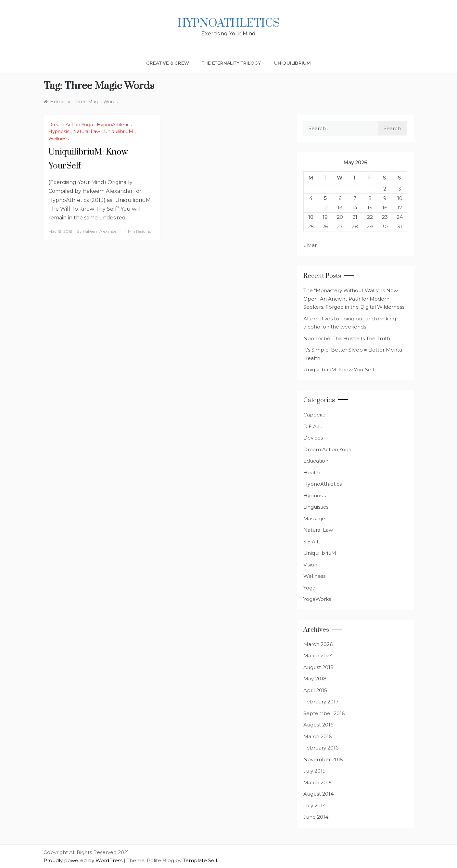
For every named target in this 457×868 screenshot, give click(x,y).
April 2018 (315, 690)
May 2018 (315, 679)
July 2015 (314, 771)
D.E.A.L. (313, 426)
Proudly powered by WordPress (84, 860)
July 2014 (315, 806)
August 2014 (318, 794)
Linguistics (316, 507)
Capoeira (314, 415)
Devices (313, 438)
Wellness (58, 139)
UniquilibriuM (292, 63)
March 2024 (318, 656)
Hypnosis (59, 131)
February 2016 (321, 748)
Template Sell (200, 860)
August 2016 (318, 725)
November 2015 (323, 759)
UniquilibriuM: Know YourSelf (339, 370)
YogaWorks (317, 599)
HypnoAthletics (228, 23)
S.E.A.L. (312, 542)
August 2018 (318, 667)
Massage (314, 519)
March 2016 (317, 736)
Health (312, 472)
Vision (310, 565)
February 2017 (321, 702)
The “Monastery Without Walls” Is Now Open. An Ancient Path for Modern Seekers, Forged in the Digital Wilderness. (354, 299)
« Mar (310, 245)
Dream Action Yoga (71, 125)
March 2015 (317, 782)
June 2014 (316, 817)
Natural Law (87, 131)
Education (316, 461)
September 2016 (324, 713)
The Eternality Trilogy (231, 63)
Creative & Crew (167, 63)
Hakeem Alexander (100, 231)
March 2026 (318, 644)
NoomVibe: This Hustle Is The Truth (347, 338)
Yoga (309, 588)
